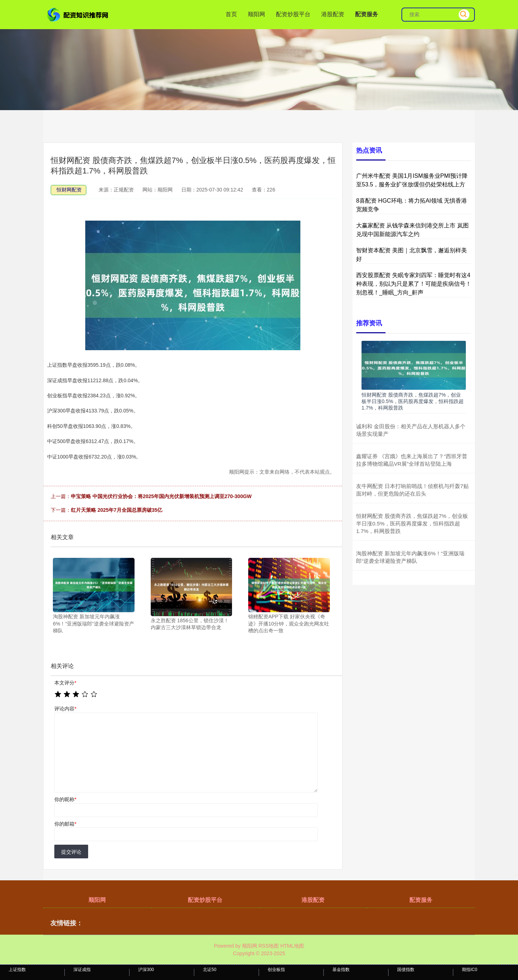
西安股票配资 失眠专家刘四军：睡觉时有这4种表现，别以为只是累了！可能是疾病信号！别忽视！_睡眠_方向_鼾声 (414, 284)
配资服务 (367, 14)
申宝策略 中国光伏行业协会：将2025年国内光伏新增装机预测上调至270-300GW (161, 496)
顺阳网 (256, 14)
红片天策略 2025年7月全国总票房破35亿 (117, 510)
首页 (231, 14)
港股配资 (333, 14)
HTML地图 (292, 946)
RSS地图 (269, 946)
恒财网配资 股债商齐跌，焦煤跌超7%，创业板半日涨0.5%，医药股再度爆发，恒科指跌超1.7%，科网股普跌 (413, 401)
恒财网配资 (69, 190)
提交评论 (71, 852)
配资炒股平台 (293, 14)
